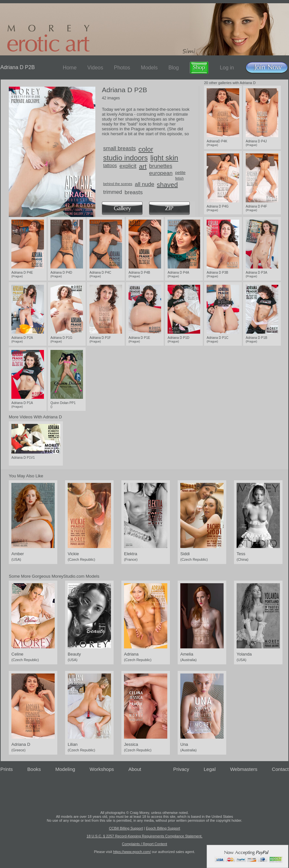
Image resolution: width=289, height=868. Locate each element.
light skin (164, 158)
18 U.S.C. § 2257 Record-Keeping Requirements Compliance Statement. (144, 836)
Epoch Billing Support (163, 828)
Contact (280, 769)
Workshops (102, 769)
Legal (210, 769)
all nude (144, 184)
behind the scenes (118, 184)
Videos (95, 68)
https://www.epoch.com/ (132, 852)
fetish (179, 178)
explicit (128, 166)
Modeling (65, 769)
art (143, 166)
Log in (227, 68)
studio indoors (125, 158)
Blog (173, 68)
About (135, 769)
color (146, 149)
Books (34, 769)
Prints (7, 769)
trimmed (113, 192)
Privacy (181, 769)
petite (180, 173)
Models (149, 68)
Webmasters (244, 769)
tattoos (110, 166)
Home (70, 68)
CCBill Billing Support (126, 828)
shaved (167, 185)
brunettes (161, 166)
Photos (122, 68)
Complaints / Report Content (145, 844)
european (161, 173)
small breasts (119, 148)
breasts (134, 192)
